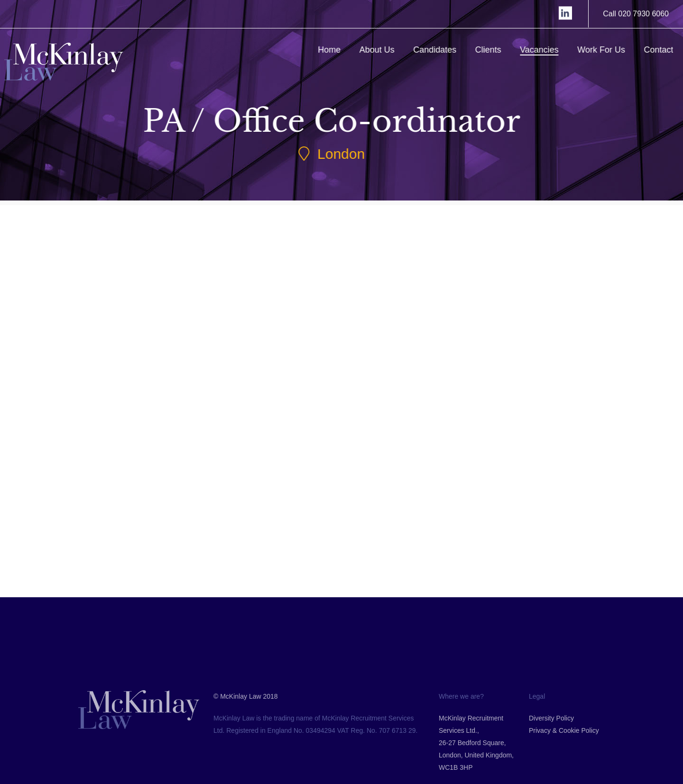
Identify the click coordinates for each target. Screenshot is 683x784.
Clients (501, 50)
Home (342, 50)
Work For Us (614, 50)
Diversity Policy (551, 754)
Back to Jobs (358, 551)
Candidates (448, 50)
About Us (389, 50)
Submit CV (128, 473)
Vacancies (552, 50)
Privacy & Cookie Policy (564, 766)
